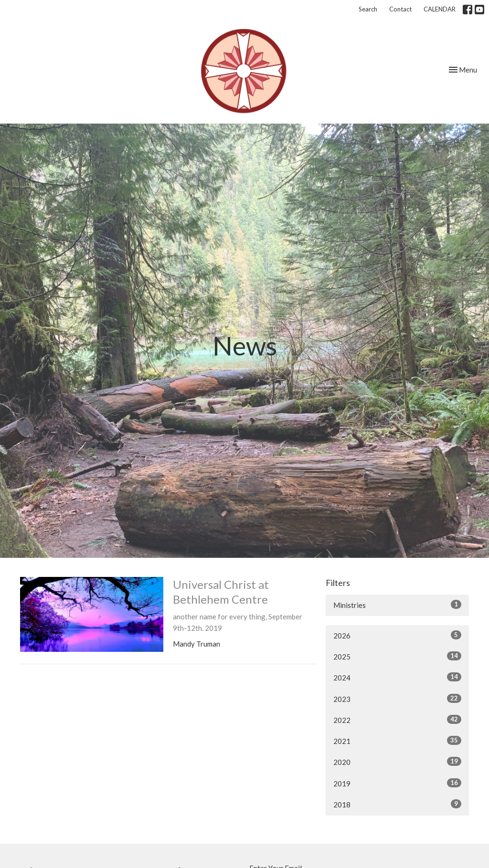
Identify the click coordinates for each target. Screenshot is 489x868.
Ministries (397, 605)
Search (368, 9)
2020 (397, 762)
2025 (397, 656)
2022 (397, 720)
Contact (400, 9)
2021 (397, 741)
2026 (397, 635)
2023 (397, 699)
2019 (397, 783)
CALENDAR (440, 9)
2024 (397, 677)
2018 (397, 804)
